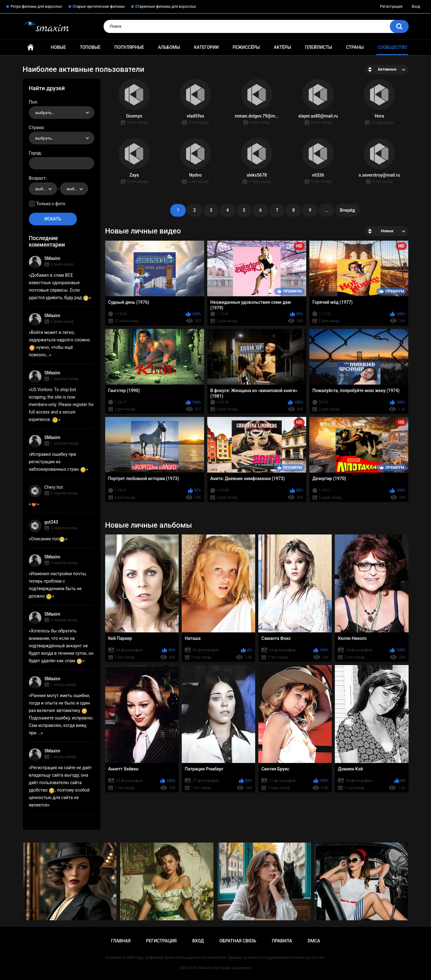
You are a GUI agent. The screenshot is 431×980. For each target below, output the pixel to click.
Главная (30, 47)
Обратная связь (238, 941)
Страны (355, 47)
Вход (416, 7)
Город (35, 153)
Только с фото (51, 204)
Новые (58, 47)
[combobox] (62, 113)
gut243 (51, 522)
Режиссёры (246, 47)
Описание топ (48, 539)
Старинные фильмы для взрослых (166, 7)
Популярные (129, 47)
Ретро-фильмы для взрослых (36, 7)
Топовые (90, 47)
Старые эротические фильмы (99, 7)
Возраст (37, 178)
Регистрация (391, 7)
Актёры (283, 47)
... (326, 210)
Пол (33, 102)
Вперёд (347, 210)
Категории (206, 47)
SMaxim (52, 258)
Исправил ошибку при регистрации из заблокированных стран (58, 462)
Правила (282, 941)
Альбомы (169, 47)
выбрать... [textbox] (45, 113)
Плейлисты (319, 47)
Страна (36, 127)
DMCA (314, 941)
